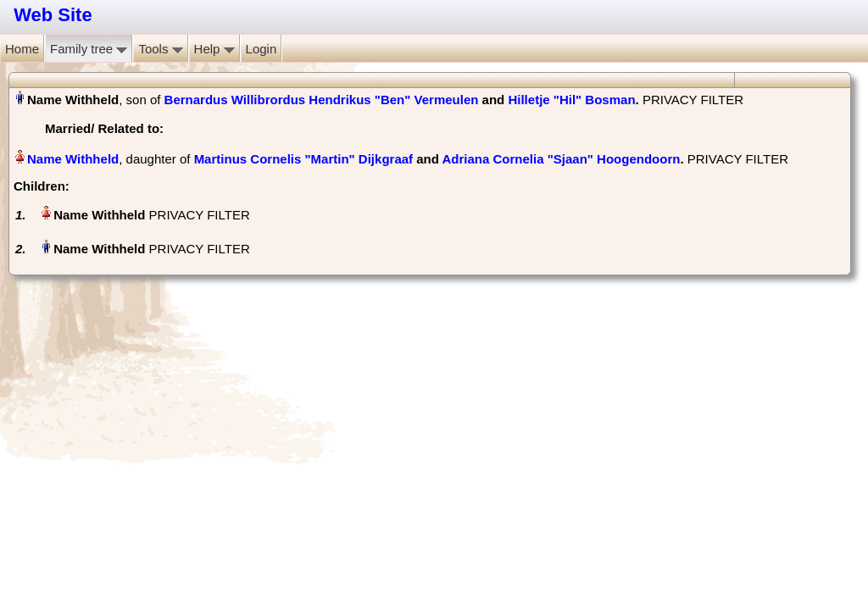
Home (22, 49)
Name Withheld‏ (73, 159)
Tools (160, 49)
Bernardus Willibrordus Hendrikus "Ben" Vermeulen (322, 100)
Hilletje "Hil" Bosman (571, 100)
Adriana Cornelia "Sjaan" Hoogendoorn (562, 159)
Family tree (89, 49)
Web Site (53, 15)
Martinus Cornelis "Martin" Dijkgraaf (303, 159)
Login (262, 49)
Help (214, 49)
